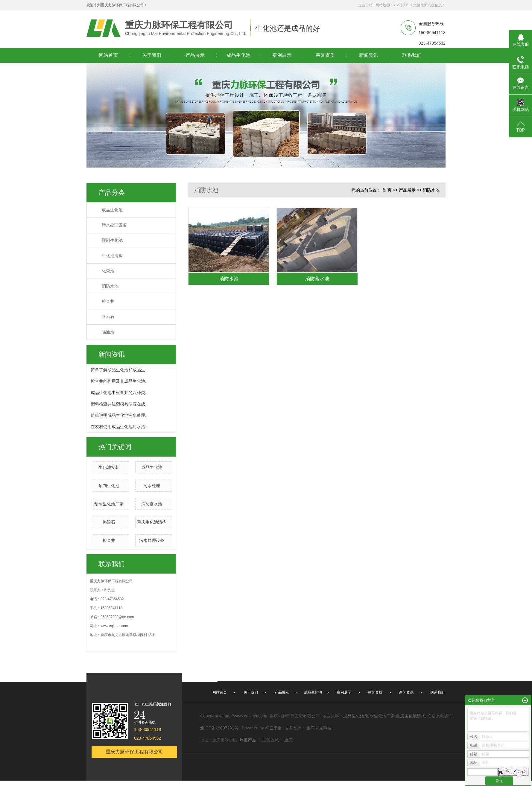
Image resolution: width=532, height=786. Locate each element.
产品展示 (407, 190)
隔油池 (108, 332)
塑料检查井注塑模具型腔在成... (120, 404)
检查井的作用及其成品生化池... (120, 381)
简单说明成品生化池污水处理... (120, 415)
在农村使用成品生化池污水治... (120, 427)
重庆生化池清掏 (152, 522)
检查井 (108, 301)
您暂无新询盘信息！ (429, 5)
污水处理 (152, 486)
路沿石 (108, 317)
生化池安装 (109, 467)
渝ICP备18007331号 (219, 728)
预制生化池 (112, 240)
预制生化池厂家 (109, 504)
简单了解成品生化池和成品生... (120, 370)
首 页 (387, 190)
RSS (396, 5)
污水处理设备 (114, 225)
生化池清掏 (112, 256)
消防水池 (110, 286)
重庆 (288, 740)
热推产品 (248, 740)
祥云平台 (273, 728)
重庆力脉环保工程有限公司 (134, 752)
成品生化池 (112, 210)
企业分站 (365, 5)
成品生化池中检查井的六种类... (120, 393)
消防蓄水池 (152, 504)
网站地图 (383, 5)
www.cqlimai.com (114, 626)
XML (407, 5)
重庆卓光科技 (319, 728)
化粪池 (108, 271)
